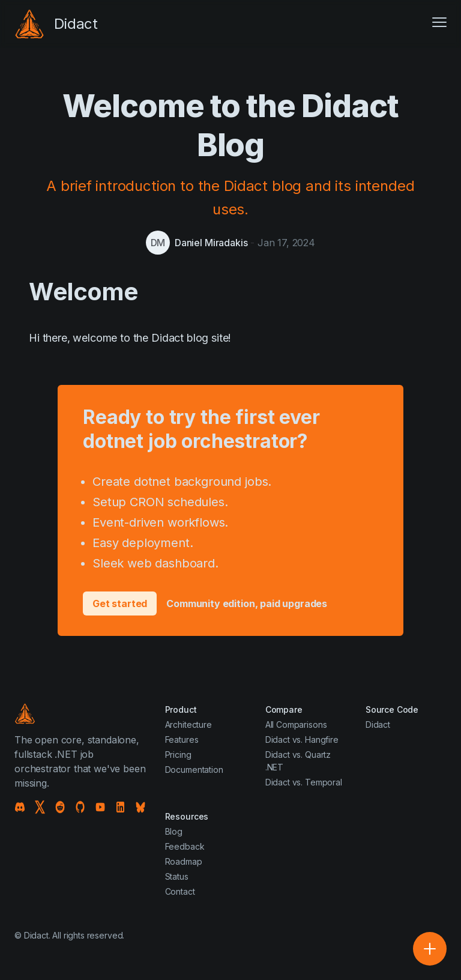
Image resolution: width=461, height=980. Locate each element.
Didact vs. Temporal (304, 782)
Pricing (178, 755)
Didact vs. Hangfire (302, 740)
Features (182, 740)
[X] (40, 807)
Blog (174, 831)
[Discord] (20, 807)
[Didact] (56, 24)
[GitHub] (80, 807)
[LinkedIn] (121, 807)
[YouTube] (100, 807)
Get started (120, 603)
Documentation (194, 770)
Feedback (185, 846)
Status (177, 876)
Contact (180, 891)
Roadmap (184, 861)
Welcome (83, 292)
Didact (378, 724)
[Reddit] (60, 807)
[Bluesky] (140, 807)
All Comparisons (296, 724)
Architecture (188, 724)
